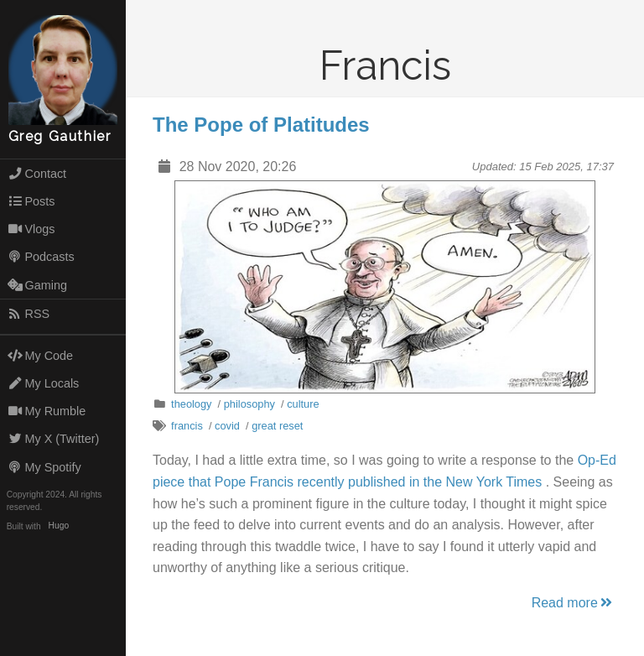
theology (191, 404)
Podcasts (41, 257)
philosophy (249, 404)
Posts (31, 201)
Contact (37, 174)
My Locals (44, 383)
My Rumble (47, 411)
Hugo (59, 526)
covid (227, 426)
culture (303, 404)
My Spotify (44, 467)
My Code (40, 356)
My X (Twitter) (54, 439)
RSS (29, 314)
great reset (277, 426)
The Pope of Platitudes (261, 125)
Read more (573, 603)
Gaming (37, 285)
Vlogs (31, 229)
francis (187, 426)
